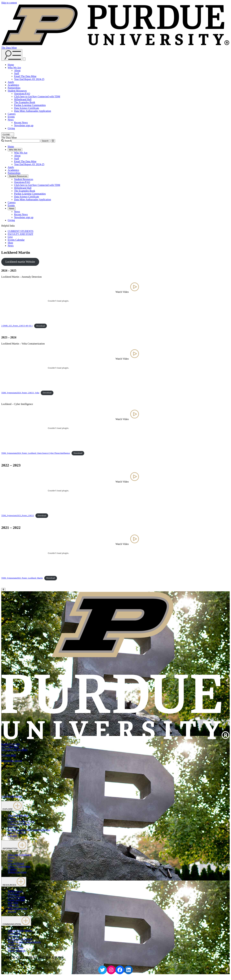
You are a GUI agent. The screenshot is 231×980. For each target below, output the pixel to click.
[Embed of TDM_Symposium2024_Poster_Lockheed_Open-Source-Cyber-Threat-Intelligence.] (58, 428)
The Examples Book (25, 102)
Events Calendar (16, 240)
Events (11, 117)
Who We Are (14, 68)
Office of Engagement (19, 866)
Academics (13, 85)
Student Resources (17, 91)
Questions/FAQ (22, 94)
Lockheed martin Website (20, 262)
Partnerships (14, 88)
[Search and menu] (12, 55)
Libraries (12, 836)
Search (8, 141)
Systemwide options (12, 761)
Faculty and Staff (17, 900)
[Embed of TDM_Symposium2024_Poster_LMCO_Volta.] (58, 368)
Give (10, 237)
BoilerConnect (15, 891)
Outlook (12, 911)
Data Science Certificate (27, 108)
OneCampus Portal (17, 909)
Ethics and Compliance (20, 855)
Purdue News (15, 945)
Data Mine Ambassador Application (33, 111)
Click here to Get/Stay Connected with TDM (37, 96)
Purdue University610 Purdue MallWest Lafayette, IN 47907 (15, 747)
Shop (10, 243)
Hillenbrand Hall (23, 99)
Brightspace (14, 894)
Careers (12, 114)
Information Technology (20, 939)
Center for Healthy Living (21, 821)
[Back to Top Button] (3, 590)
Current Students (16, 897)
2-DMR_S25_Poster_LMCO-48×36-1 (17, 326)
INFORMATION (14, 845)
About (17, 70)
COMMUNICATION (16, 921)
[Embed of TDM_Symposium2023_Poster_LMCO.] (58, 491)
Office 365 (13, 906)
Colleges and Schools (19, 824)
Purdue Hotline (15, 948)
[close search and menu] (24, 59)
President (13, 869)
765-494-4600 (9, 755)
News (11, 120)
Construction (14, 933)
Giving (11, 128)
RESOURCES (14, 882)
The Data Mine (9, 48)
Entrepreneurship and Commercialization (29, 830)
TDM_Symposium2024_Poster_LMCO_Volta (20, 393)
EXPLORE (12, 806)
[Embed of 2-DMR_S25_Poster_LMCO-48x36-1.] (58, 301)
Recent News (21, 123)
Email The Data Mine (25, 76)
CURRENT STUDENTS (21, 231)
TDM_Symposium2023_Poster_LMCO (18, 516)
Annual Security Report (20, 930)
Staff (17, 73)
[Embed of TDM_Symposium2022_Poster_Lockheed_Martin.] (58, 553)
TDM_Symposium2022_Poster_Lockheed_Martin (22, 578)
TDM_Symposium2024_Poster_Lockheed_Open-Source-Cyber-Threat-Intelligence (36, 453)
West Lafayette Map (18, 815)
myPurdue (13, 903)
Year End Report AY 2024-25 (29, 79)
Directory (13, 827)
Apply (11, 82)
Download (41, 326)
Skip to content (9, 3)
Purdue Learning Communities (30, 105)
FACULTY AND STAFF (20, 234)
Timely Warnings (17, 951)
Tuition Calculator (17, 872)
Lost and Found (16, 863)
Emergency (14, 936)
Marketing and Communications (24, 942)
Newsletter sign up (24, 125)
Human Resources (17, 833)
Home (11, 65)
